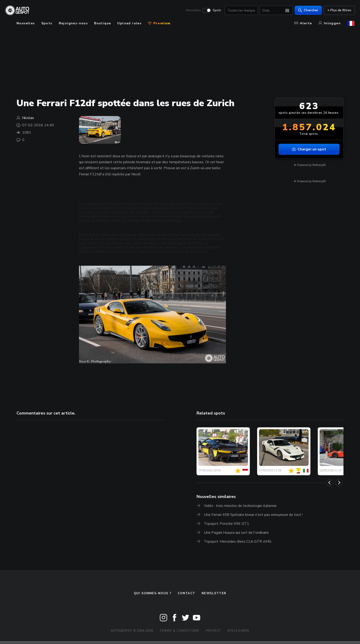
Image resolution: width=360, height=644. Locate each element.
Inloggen (330, 23)
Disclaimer (238, 631)
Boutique (103, 23)
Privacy (214, 631)
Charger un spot (309, 149)
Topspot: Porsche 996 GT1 (226, 524)
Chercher (308, 10)
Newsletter (214, 593)
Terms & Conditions (179, 631)
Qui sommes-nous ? (153, 593)
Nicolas (28, 118)
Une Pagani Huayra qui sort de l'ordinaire (236, 533)
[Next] (339, 483)
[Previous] (330, 483)
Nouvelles (193, 11)
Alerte (303, 23)
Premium (159, 23)
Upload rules (129, 23)
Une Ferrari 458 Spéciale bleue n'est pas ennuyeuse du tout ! (253, 515)
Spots (216, 11)
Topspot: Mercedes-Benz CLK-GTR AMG (238, 542)
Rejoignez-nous (73, 23)
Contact (186, 593)
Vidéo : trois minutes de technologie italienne (240, 506)
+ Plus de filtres (339, 10)
